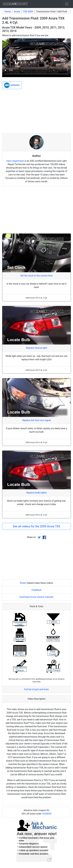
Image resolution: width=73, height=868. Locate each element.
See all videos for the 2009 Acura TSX (36, 526)
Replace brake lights (36, 493)
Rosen (23, 583)
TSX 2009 (28, 12)
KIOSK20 (47, 814)
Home (8, 12)
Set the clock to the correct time (36, 276)
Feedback (37, 590)
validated (12, 85)
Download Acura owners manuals (36, 597)
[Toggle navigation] (67, 4)
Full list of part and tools (36, 689)
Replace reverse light (36, 348)
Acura (17, 12)
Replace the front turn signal (36, 420)
